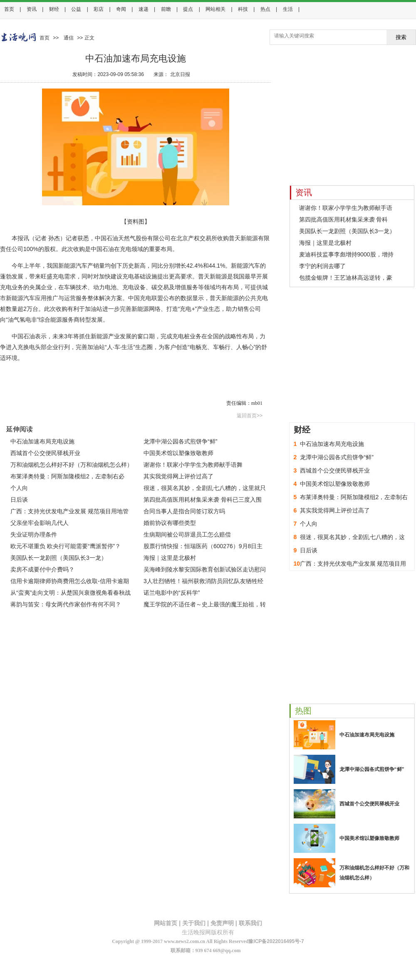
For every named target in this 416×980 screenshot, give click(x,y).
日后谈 (19, 500)
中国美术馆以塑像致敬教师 (178, 453)
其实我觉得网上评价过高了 (178, 476)
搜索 (401, 37)
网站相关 (215, 9)
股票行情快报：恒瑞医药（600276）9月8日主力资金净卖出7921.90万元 (203, 547)
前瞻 (166, 9)
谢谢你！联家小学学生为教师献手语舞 (193, 465)
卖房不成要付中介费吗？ (42, 569)
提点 (188, 9)
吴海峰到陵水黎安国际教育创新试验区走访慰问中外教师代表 (205, 571)
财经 (54, 9)
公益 (76, 9)
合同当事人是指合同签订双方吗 (184, 511)
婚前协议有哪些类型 (170, 523)
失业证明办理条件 (34, 534)
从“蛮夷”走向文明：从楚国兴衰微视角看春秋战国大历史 (71, 594)
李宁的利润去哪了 (322, 266)
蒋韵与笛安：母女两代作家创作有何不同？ (66, 604)
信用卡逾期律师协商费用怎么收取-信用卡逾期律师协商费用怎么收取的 (70, 582)
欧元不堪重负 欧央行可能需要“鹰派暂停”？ (66, 546)
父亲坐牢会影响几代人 (40, 523)
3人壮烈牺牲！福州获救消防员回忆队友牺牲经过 (203, 582)
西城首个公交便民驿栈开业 (45, 453)
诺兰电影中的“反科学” (172, 593)
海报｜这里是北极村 (170, 558)
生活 (288, 9)
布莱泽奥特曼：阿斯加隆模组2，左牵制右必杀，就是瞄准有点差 (67, 478)
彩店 (99, 9)
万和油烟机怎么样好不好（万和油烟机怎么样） (72, 465)
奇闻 (121, 9)
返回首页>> (250, 416)
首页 (9, 9)
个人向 (19, 488)
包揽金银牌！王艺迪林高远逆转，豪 (346, 278)
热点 (265, 9)
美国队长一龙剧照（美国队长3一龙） (59, 558)
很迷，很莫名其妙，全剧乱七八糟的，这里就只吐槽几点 (205, 489)
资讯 (32, 9)
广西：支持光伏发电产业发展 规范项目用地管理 (69, 512)
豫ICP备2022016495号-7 (276, 941)
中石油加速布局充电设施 (42, 441)
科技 (243, 9)
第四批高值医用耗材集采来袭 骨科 (344, 219)
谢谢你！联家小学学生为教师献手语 (346, 208)
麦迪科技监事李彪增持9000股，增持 (346, 254)
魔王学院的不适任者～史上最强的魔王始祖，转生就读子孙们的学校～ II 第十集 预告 (205, 606)
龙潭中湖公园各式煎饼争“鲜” (180, 441)
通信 (69, 38)
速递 (144, 9)
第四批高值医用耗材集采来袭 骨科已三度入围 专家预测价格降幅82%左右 (203, 501)
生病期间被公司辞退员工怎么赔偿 (187, 534)
